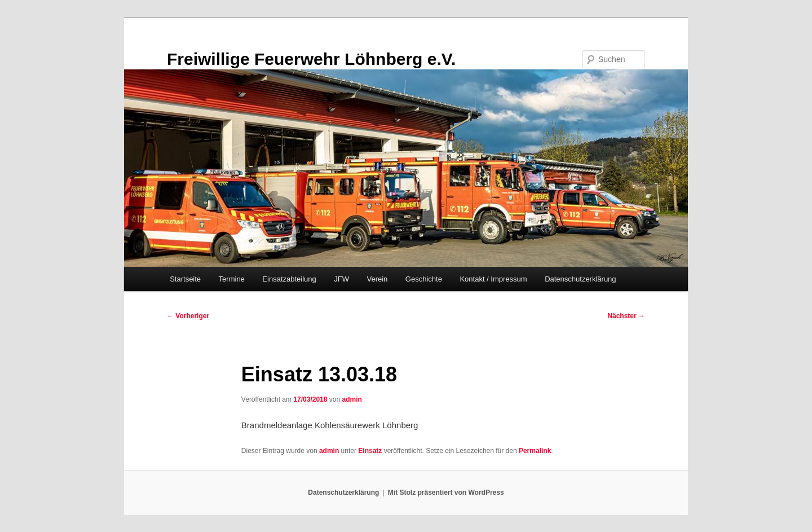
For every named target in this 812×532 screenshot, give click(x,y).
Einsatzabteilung (289, 279)
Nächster (626, 316)
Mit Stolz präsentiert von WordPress (446, 493)
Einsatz (370, 451)
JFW (341, 279)
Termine (232, 279)
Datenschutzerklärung (580, 279)
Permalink (535, 451)
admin (352, 399)
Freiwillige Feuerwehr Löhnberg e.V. (311, 59)
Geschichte (424, 279)
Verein (377, 279)
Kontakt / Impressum (493, 279)
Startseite (185, 279)
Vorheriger (188, 316)
